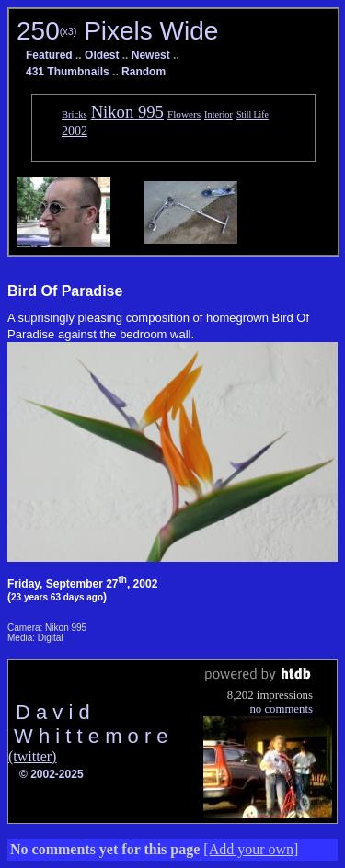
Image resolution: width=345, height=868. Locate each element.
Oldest (102, 55)
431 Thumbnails (68, 72)
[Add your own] (251, 849)
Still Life (253, 114)
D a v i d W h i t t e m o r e (88, 724)
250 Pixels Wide (117, 31)
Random (144, 72)
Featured (49, 55)
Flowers (184, 114)
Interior (218, 114)
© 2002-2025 (52, 774)
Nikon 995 (127, 112)
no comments (281, 709)
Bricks (75, 114)
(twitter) (32, 756)
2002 (75, 131)
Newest (151, 55)
